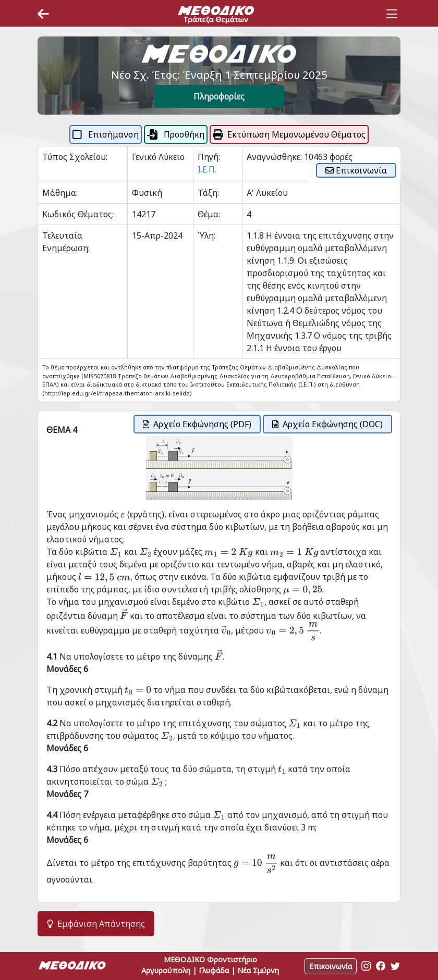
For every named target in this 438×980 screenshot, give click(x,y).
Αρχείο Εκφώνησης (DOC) (327, 424)
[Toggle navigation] (392, 14)
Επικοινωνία (356, 170)
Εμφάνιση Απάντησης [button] (96, 924)
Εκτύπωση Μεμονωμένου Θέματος (289, 134)
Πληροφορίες (219, 96)
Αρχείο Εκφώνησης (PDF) (197, 424)
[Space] (216, 14)
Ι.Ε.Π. (207, 169)
